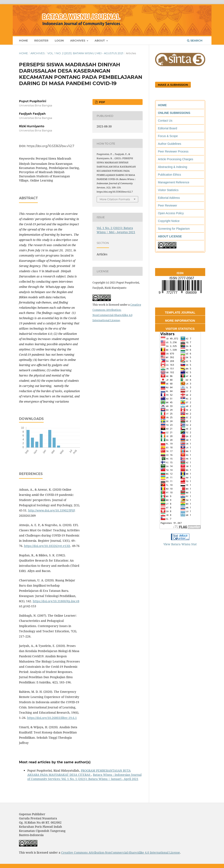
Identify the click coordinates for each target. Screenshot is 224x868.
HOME (162, 105)
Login (59, 40)
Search (195, 40)
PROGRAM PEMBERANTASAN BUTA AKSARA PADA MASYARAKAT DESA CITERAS (79, 773)
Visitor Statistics (168, 190)
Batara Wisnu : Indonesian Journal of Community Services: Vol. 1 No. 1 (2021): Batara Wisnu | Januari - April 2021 (84, 777)
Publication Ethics (170, 175)
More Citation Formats (115, 199)
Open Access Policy (171, 213)
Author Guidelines (170, 144)
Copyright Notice (169, 221)
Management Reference (174, 182)
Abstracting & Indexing (173, 167)
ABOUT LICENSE (170, 236)
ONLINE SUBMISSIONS (174, 113)
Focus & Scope (168, 136)
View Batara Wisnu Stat (180, 544)
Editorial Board (168, 128)
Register (41, 40)
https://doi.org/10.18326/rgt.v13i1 (47, 546)
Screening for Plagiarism (174, 229)
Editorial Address (169, 198)
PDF (102, 102)
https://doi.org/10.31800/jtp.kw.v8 (56, 601)
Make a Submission (173, 85)
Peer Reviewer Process (173, 151)
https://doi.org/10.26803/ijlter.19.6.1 (52, 718)
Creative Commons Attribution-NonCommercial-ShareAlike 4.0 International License (121, 852)
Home (23, 40)
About (100, 40)
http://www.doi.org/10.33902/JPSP (51, 510)
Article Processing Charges (176, 159)
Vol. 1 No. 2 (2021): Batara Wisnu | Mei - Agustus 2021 (85, 53)
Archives (78, 40)
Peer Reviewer (168, 205)
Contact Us (165, 121)
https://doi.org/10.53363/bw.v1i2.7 (50, 146)
